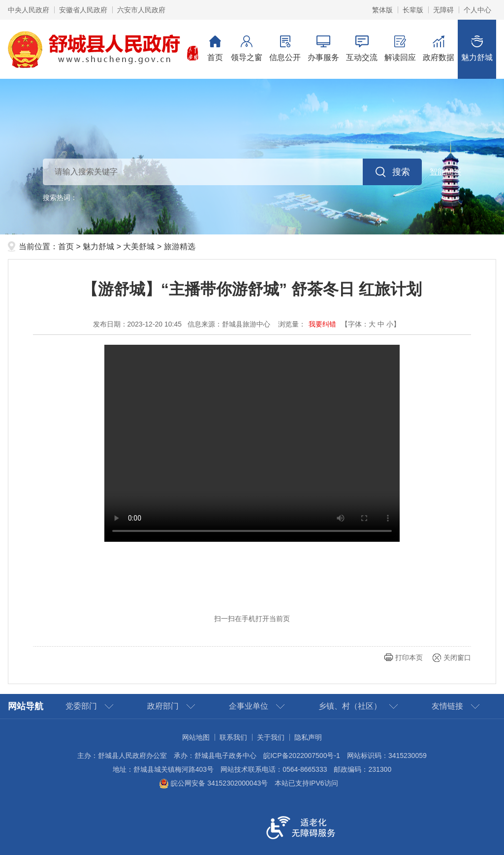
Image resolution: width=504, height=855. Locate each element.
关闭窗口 (457, 658)
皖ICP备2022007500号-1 (302, 756)
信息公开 (285, 49)
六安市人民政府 (141, 10)
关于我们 (271, 737)
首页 (215, 49)
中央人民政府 (29, 10)
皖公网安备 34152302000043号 (213, 783)
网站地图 (196, 737)
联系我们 (233, 737)
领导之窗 (247, 49)
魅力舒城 (477, 49)
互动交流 (362, 49)
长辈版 (413, 10)
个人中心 (477, 10)
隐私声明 (308, 737)
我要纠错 (322, 324)
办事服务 (323, 49)
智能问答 (445, 172)
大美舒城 (139, 247)
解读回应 (400, 49)
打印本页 (409, 658)
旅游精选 (180, 247)
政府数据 (439, 49)
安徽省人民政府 (83, 10)
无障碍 (443, 10)
